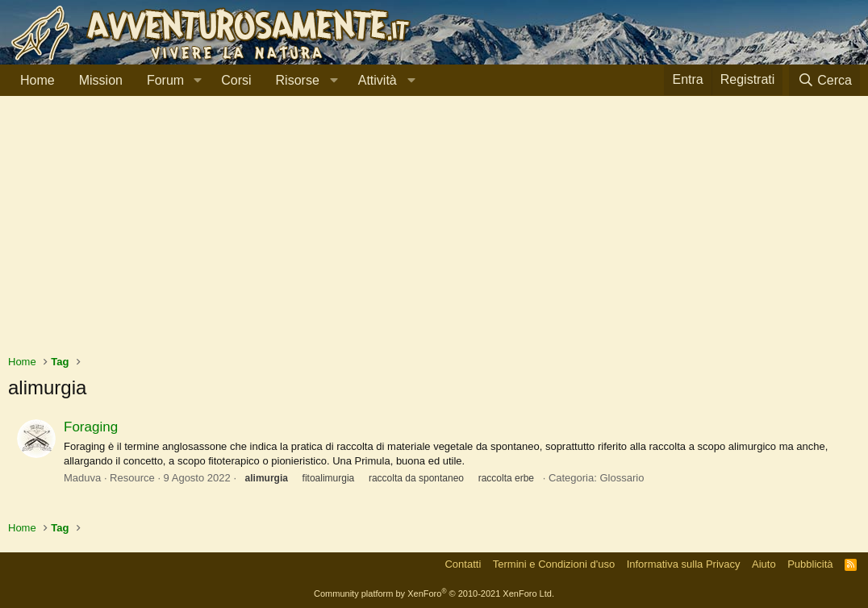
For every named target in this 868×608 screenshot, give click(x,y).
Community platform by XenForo (434, 593)
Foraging (91, 427)
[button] (197, 81)
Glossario (622, 478)
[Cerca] (824, 80)
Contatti (463, 564)
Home (38, 80)
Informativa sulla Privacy (684, 564)
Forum (165, 80)
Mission (101, 80)
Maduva (82, 478)
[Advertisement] (434, 233)
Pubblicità (810, 564)
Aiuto (764, 564)
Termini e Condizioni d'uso (554, 564)
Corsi (236, 80)
